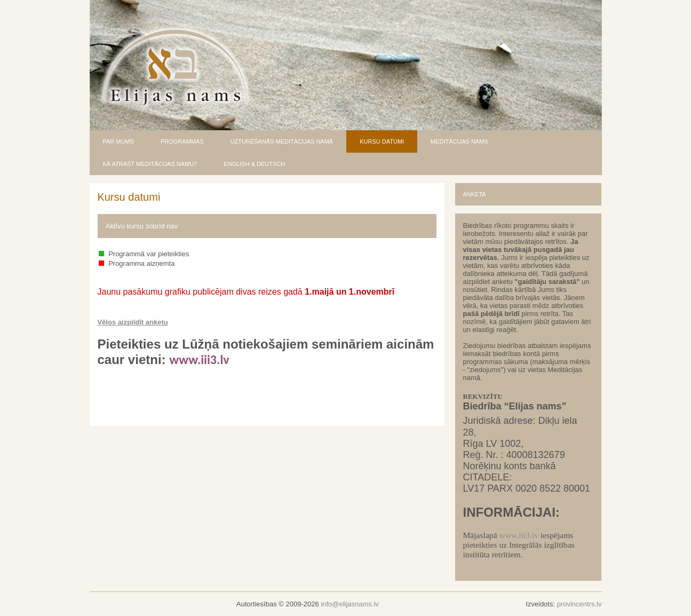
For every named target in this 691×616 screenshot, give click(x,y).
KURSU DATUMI (382, 141)
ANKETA (475, 194)
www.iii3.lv (519, 535)
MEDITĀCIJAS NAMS (459, 141)
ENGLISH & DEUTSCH (254, 164)
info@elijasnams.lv (350, 604)
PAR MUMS (118, 141)
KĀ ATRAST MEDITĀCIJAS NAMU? (150, 164)
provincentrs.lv (579, 604)
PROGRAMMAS (182, 141)
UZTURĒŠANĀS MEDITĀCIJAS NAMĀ (282, 141)
